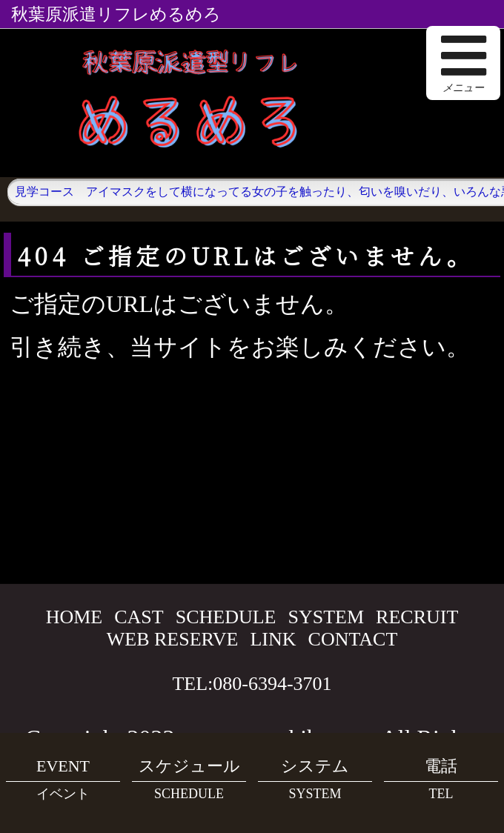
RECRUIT (417, 617)
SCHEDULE (226, 617)
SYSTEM (326, 617)
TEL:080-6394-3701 (252, 684)
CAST (139, 617)
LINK (273, 639)
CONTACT (353, 639)
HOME (74, 617)
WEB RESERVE (173, 639)
